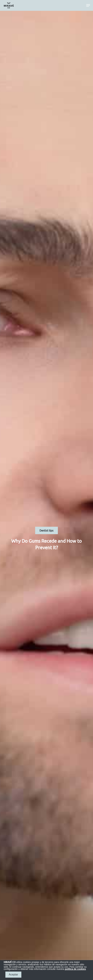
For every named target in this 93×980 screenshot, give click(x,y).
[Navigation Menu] (88, 5)
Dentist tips (46, 530)
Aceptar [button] (13, 975)
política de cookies (75, 969)
